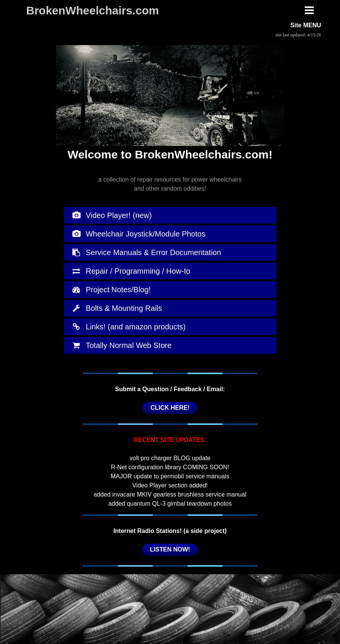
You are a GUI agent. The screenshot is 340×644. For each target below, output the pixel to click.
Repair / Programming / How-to (131, 271)
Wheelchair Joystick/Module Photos (139, 234)
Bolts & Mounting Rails (117, 308)
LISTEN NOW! (170, 549)
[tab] (170, 215)
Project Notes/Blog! (111, 290)
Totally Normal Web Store (122, 345)
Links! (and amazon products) (129, 327)
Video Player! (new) (112, 215)
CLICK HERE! (170, 408)
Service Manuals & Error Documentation (146, 252)
